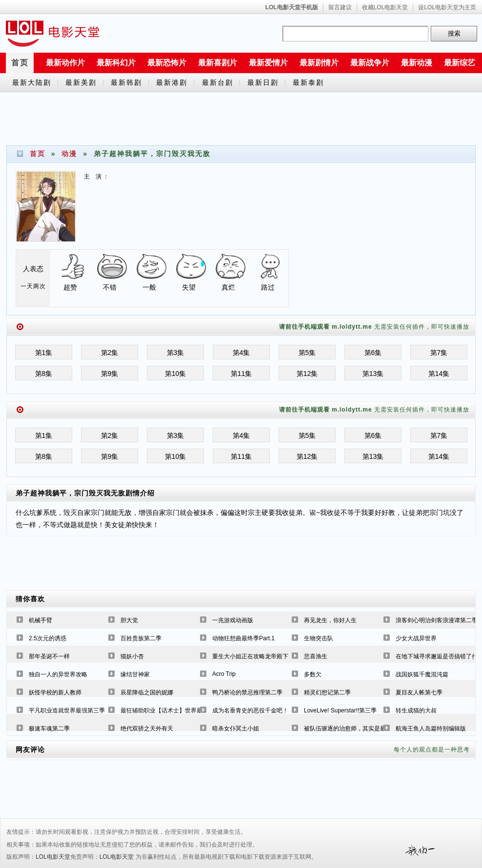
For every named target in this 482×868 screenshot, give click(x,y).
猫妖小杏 (132, 656)
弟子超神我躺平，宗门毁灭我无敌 (70, 493)
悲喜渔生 (316, 656)
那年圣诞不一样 (49, 656)
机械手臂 (40, 620)
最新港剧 (172, 82)
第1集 (44, 353)
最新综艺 (460, 63)
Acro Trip (224, 674)
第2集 (110, 353)
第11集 (241, 374)
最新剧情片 (319, 63)
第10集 (176, 374)
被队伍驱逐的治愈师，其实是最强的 (351, 729)
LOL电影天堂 (53, 857)
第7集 (439, 353)
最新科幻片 (116, 63)
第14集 (439, 374)
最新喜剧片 (218, 63)
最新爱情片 (268, 63)
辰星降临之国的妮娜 (147, 692)
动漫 (69, 154)
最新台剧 (218, 82)
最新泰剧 (308, 82)
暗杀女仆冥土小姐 (236, 729)
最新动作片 (65, 63)
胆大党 (129, 620)
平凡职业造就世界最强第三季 (67, 710)
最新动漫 (417, 63)
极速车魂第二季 (49, 729)
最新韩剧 (126, 82)
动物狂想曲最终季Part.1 (243, 638)
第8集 (44, 374)
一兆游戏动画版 (233, 620)
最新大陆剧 (32, 82)
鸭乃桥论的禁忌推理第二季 (247, 692)
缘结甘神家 (135, 674)
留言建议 (340, 7)
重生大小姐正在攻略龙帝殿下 (250, 656)
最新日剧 (263, 82)
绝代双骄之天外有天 (147, 729)
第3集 (176, 353)
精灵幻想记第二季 (327, 692)
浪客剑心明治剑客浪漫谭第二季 (437, 620)
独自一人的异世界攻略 (58, 674)
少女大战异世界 (416, 638)
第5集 (307, 353)
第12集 (307, 374)
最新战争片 (370, 63)
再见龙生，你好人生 (330, 620)
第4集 (241, 353)
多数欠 (313, 674)
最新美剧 (81, 82)
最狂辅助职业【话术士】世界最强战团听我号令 (182, 710)
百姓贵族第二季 (141, 638)
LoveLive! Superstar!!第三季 (340, 710)
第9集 (110, 374)
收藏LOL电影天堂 (385, 7)
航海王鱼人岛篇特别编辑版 (431, 729)
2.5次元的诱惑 (48, 638)
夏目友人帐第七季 (419, 692)
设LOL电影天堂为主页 (447, 7)
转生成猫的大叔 (416, 710)
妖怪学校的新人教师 (55, 692)
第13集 (373, 374)
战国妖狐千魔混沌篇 (422, 674)
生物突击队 (319, 638)
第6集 (373, 353)
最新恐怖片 (167, 63)
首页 (20, 63)
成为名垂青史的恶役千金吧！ (250, 710)
